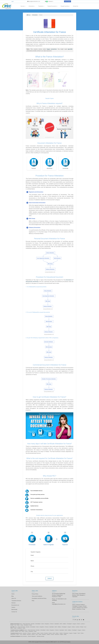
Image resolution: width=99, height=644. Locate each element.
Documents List (15, 605)
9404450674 (49, 1)
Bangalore (47, 624)
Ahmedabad (82, 594)
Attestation (32, 6)
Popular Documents (52, 6)
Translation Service (15, 633)
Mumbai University (41, 636)
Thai (21, 634)
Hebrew (48, 634)
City (32, 572)
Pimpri (77, 594)
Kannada (29, 634)
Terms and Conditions (37, 596)
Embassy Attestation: (15, 624)
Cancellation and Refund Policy (39, 598)
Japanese (34, 633)
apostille (70, 49)
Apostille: (12, 627)
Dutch (18, 634)
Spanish (25, 633)
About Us (14, 598)
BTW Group (63, 642)
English (61, 634)
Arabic (38, 633)
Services (23, 6)
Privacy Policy (35, 594)
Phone (32, 566)
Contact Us (76, 6)
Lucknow (12, 631)
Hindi (54, 633)
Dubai (18, 625)
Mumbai (33, 624)
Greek (40, 634)
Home (13, 594)
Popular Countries (65, 6)
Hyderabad (57, 624)
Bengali (24, 634)
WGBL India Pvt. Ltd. (55, 642)
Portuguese (66, 633)
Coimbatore (26, 625)
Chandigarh (64, 627)
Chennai (52, 624)
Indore (43, 624)
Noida (31, 625)
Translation (41, 6)
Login (12, 1)
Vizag (22, 625)
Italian (57, 633)
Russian (46, 633)
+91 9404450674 (60, 599)
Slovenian (57, 634)
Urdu (37, 634)
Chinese (29, 633)
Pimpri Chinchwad (26, 624)
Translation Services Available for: (18, 630)
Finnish (52, 634)
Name (32, 561)
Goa (15, 625)
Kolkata (64, 624)
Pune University (24, 636)
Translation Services (16, 601)
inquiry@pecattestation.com (34, 1)
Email (32, 555)
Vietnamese (13, 634)
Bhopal (12, 625)
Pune (73, 594)
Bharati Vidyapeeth (32, 636)
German (20, 633)
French (42, 633)
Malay (65, 634)
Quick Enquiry (68, 1)
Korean (50, 633)
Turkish (61, 633)
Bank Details (14, 609)
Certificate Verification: (15, 636)
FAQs (33, 601)
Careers (13, 607)
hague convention (52, 49)
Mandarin (44, 634)
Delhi (61, 624)
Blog (13, 596)
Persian (33, 634)
